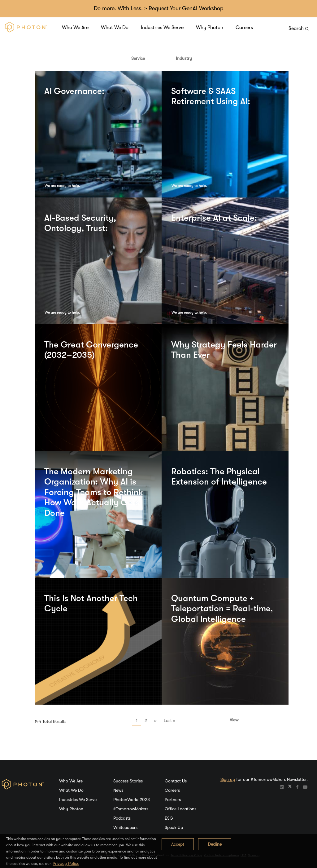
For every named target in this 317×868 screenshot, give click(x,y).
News (118, 790)
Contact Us (176, 781)
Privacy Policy (66, 863)
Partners (173, 799)
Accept (178, 844)
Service (138, 58)
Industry (184, 58)
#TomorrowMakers (131, 809)
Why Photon (210, 28)
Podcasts (122, 818)
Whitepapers (125, 827)
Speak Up (174, 827)
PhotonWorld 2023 (132, 799)
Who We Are (75, 28)
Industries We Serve (162, 28)
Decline (215, 844)
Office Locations (180, 809)
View (234, 720)
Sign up (228, 779)
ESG (169, 818)
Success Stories (128, 781)
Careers (244, 28)
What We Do (115, 28)
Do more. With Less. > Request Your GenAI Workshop (159, 8)
